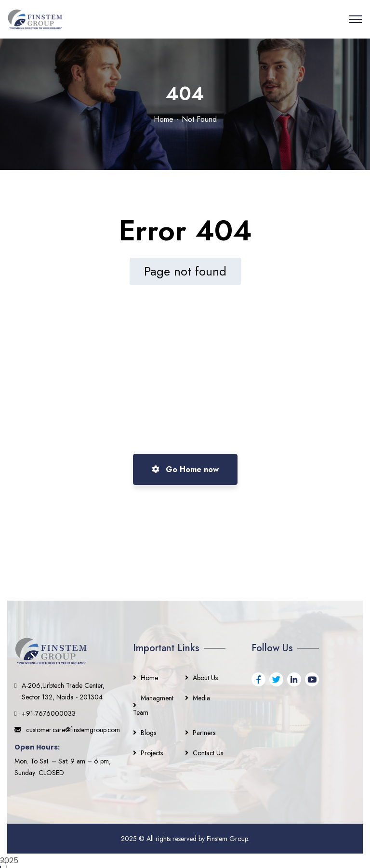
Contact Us (208, 753)
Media (201, 698)
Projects (152, 753)
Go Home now (185, 469)
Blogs (148, 733)
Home (164, 119)
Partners (204, 733)
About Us (205, 678)
